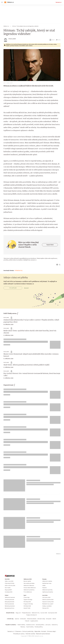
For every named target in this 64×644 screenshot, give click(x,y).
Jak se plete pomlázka (29, 583)
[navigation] (2, 2)
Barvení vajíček (27, 581)
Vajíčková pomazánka (48, 592)
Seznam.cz (59, 2)
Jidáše (44, 586)
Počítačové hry (19, 270)
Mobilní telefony (21, 625)
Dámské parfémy (40, 625)
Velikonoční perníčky (47, 590)
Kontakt (44, 631)
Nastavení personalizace (43, 634)
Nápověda (37, 631)
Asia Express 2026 (52, 613)
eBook (52, 40)
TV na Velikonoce (28, 592)
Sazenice (17, 619)
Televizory (23, 627)
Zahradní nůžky (41, 619)
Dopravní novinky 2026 (48, 602)
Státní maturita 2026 (10, 586)
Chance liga (26, 597)
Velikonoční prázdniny (29, 590)
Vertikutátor (23, 619)
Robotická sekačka (32, 619)
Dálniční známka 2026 (48, 600)
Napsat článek (50, 245)
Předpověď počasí (26, 613)
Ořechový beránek (9, 604)
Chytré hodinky (30, 627)
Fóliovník (27, 621)
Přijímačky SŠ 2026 (9, 583)
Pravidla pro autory (19, 634)
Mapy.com (18, 613)
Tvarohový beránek (9, 600)
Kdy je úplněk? (8, 590)
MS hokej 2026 (27, 602)
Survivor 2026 (44, 613)
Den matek (8, 588)
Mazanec (45, 588)
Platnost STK (45, 608)
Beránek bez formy (9, 608)
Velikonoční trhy (36, 613)
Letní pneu (48, 625)
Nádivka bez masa (47, 583)
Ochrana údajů (51, 631)
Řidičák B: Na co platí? (48, 604)
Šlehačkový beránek (10, 606)
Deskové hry (55, 625)
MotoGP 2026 (27, 608)
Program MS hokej (28, 604)
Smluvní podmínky (28, 631)
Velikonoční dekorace (29, 586)
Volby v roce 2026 (9, 581)
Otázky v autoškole (47, 606)
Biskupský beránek (9, 602)
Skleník (54, 619)
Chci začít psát (13, 288)
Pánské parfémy (39, 627)
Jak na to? (26, 288)
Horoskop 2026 (9, 592)
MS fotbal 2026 (27, 606)
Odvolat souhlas (30, 634)
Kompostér (49, 619)
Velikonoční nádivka (47, 581)
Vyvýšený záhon (34, 621)
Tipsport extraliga (28, 600)
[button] (32, 65)
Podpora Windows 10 (31, 615)
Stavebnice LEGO (30, 625)
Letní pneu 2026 (46, 597)
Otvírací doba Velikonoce (30, 588)
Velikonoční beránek (10, 597)
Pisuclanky (12, 39)
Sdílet (58, 40)
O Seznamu (18, 631)
